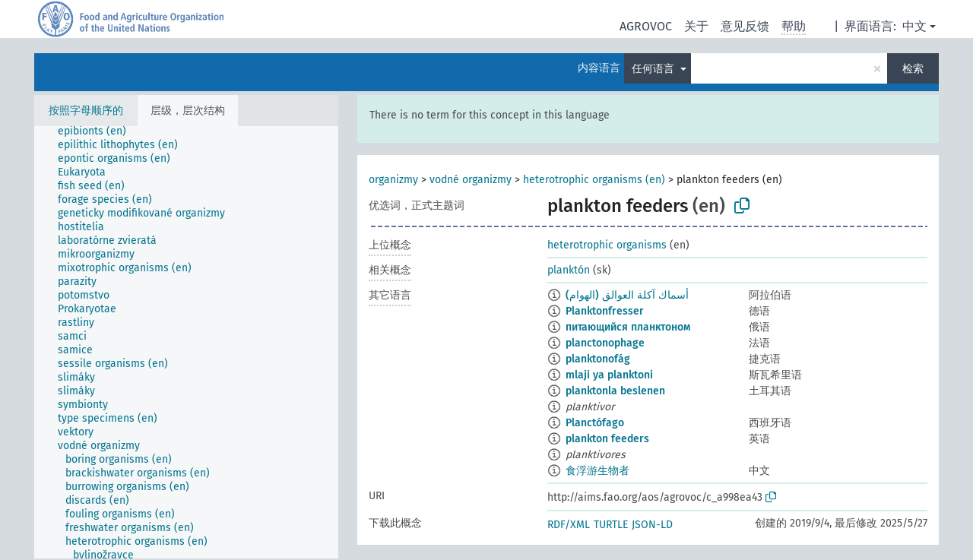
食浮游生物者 (597, 471)
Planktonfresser (605, 311)
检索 (913, 69)
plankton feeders (607, 439)
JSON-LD (652, 525)
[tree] (186, 342)
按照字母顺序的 (86, 111)
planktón (569, 270)
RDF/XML (569, 525)
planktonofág (598, 359)
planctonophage (605, 343)
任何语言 (654, 69)
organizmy (393, 180)
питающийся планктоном (628, 327)
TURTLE (611, 525)
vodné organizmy (471, 180)
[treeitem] (98, 131)
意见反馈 (745, 26)
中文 (914, 26)
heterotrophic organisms (607, 245)
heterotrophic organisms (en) (594, 180)
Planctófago (595, 423)
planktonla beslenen (615, 391)
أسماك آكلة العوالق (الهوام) (627, 295)
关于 (696, 26)
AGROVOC (646, 26)
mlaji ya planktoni (609, 375)
